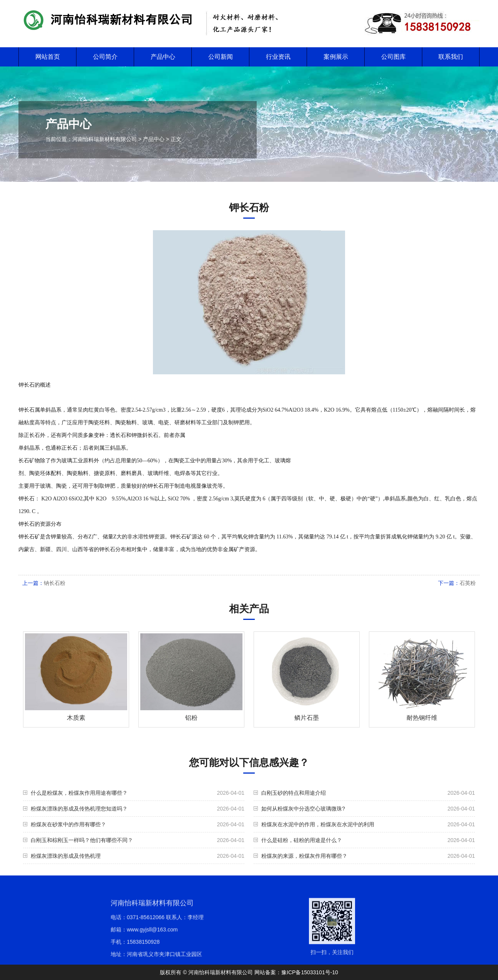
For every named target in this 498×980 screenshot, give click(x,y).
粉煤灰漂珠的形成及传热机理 (66, 856)
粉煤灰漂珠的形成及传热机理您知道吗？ (79, 809)
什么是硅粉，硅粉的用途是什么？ (302, 840)
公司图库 (393, 57)
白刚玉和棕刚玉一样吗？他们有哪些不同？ (82, 840)
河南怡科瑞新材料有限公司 (105, 139)
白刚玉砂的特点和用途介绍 (294, 793)
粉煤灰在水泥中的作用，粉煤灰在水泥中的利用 (318, 824)
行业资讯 (278, 57)
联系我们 (451, 57)
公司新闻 (221, 57)
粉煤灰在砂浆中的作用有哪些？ (68, 824)
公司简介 (105, 57)
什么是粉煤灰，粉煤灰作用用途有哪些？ (79, 793)
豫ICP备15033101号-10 (310, 972)
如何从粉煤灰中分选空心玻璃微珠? (303, 809)
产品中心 (163, 57)
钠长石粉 (55, 583)
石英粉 (468, 583)
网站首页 (48, 57)
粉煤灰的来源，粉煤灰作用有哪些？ (304, 856)
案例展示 (336, 57)
